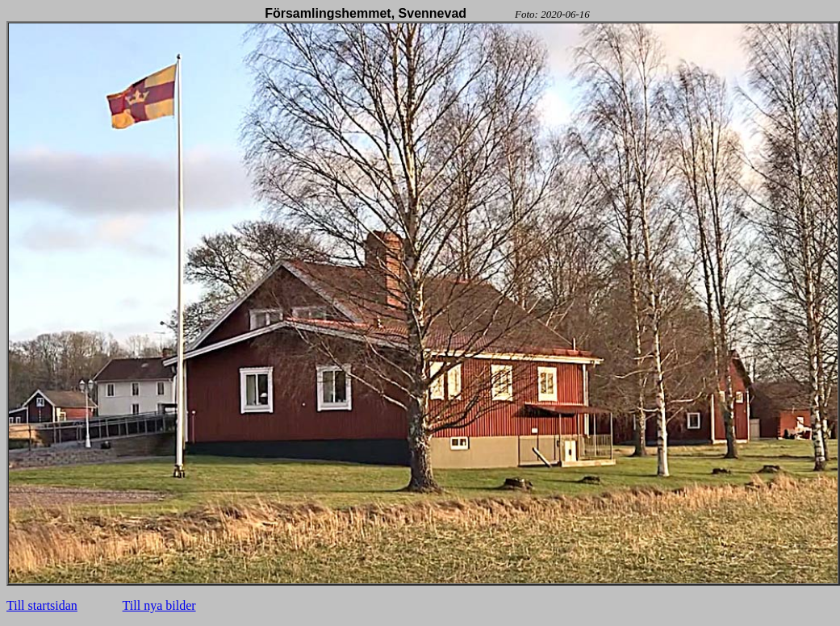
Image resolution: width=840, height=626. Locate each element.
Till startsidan (42, 605)
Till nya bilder (159, 605)
